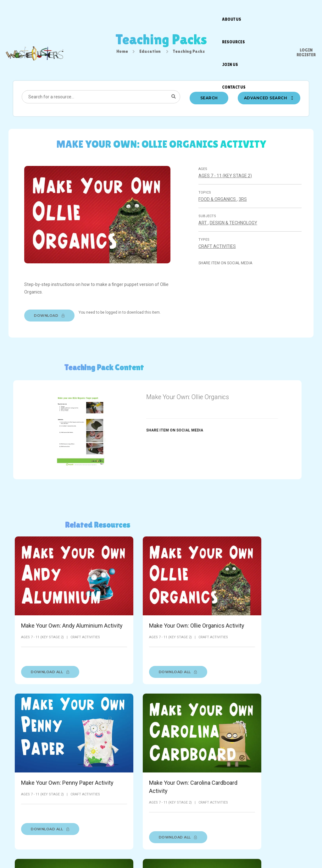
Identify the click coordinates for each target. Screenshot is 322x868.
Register (306, 13)
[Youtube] (304, 845)
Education (150, 52)
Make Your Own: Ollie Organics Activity (122, 602)
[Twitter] (281, 845)
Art (204, 228)
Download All (50, 662)
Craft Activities (218, 252)
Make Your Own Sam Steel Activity (273, 742)
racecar (225, 850)
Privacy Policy (161, 844)
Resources (162, 11)
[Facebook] (269, 845)
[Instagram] (292, 845)
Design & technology (234, 228)
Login (306, 8)
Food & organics (218, 205)
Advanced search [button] (269, 102)
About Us (105, 844)
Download (52, 320)
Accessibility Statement (201, 844)
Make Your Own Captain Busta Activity (116, 747)
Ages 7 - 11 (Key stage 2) (226, 181)
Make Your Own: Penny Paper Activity (198, 602)
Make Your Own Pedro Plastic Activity (198, 742)
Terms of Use (131, 844)
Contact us (211, 11)
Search (209, 102)
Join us (186, 11)
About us (136, 11)
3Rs (243, 205)
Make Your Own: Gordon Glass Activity (48, 742)
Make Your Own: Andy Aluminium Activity (41, 606)
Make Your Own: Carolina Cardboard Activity (271, 606)
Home (122, 52)
